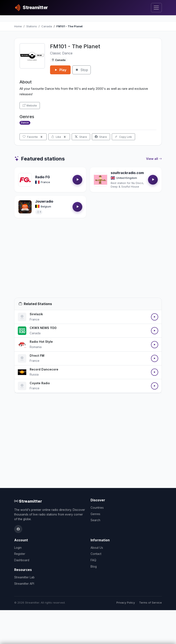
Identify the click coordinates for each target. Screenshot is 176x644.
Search (95, 520)
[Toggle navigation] (156, 8)
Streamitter (28, 501)
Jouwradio (44, 201)
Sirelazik (36, 314)
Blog (94, 567)
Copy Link (123, 137)
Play (60, 70)
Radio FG (43, 177)
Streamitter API (24, 584)
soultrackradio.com (127, 173)
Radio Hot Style (41, 342)
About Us (97, 548)
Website (30, 106)
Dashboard (22, 560)
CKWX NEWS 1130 (43, 328)
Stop (82, 70)
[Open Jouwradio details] (25, 207)
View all (154, 159)
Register (20, 554)
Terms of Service (150, 603)
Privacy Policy (126, 603)
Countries (97, 508)
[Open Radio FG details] (25, 180)
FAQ (93, 560)
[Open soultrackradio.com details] (101, 180)
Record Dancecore (44, 369)
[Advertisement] (88, 263)
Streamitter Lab (24, 577)
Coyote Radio (40, 383)
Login (18, 548)
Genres (95, 514)
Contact (96, 554)
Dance (25, 123)
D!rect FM (37, 356)
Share (81, 137)
